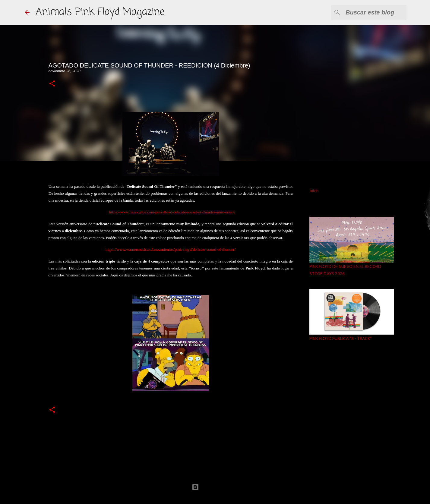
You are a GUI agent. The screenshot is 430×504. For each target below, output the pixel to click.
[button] (52, 84)
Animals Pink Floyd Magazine (100, 12)
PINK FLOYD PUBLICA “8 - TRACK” (341, 339)
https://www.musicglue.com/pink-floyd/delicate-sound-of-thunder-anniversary (172, 212)
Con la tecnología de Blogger (215, 487)
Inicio (314, 191)
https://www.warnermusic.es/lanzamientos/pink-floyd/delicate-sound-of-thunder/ (171, 249)
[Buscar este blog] (375, 12)
